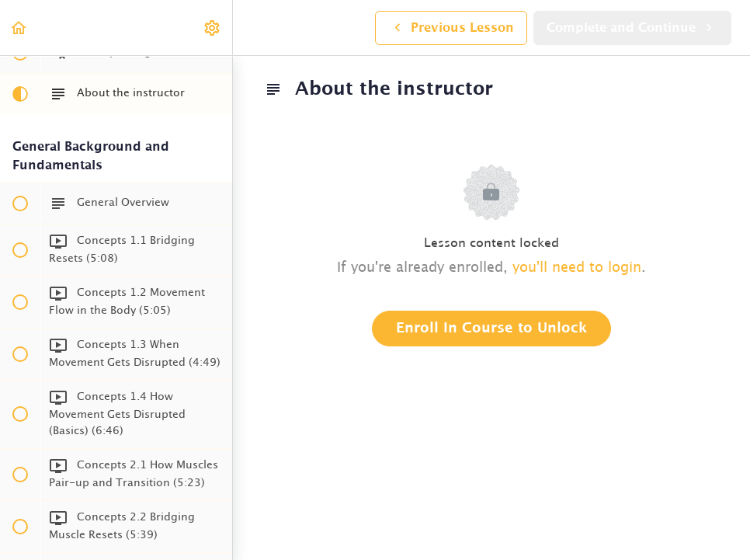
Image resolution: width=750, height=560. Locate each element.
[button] (19, 28)
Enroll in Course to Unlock (491, 329)
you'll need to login (577, 268)
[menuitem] (213, 28)
